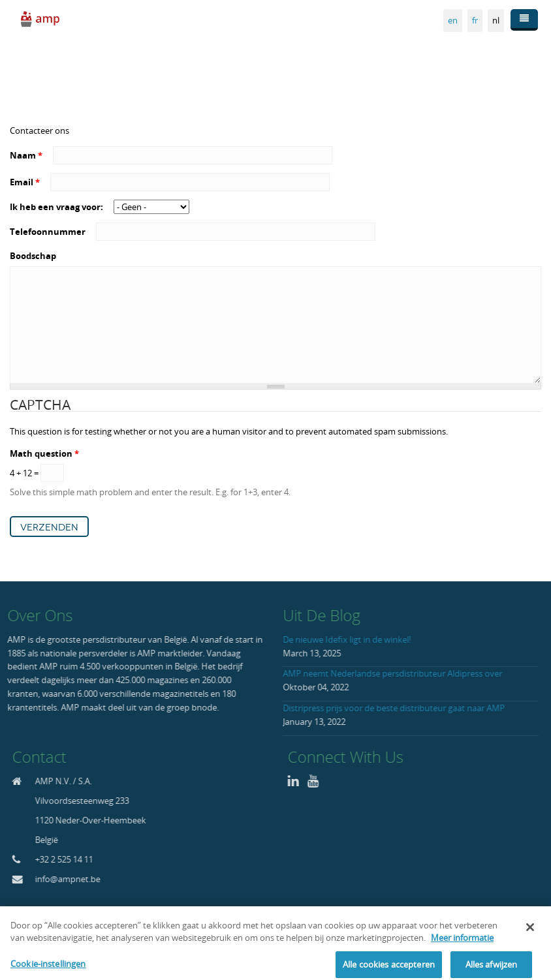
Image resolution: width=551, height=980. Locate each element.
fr (475, 20)
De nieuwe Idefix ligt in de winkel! (344, 639)
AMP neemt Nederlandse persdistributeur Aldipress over (390, 673)
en (453, 20)
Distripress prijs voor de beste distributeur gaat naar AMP (391, 708)
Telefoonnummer (49, 232)
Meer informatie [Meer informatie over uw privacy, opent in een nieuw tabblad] (462, 948)
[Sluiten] (530, 937)
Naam (26, 155)
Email (25, 182)
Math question (44, 453)
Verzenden (49, 528)
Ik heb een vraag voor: (57, 207)
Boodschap (33, 256)
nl (496, 20)
